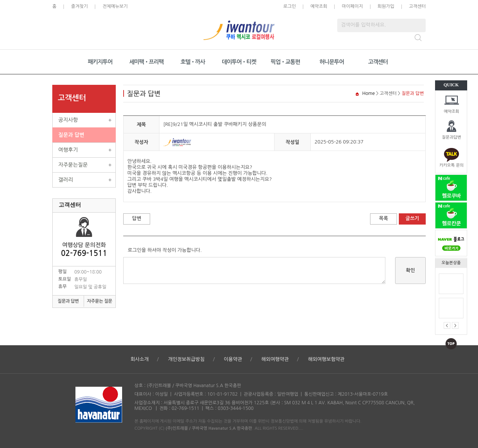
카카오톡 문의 (451, 165)
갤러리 (66, 180)
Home (368, 93)
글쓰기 (412, 218)
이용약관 (233, 359)
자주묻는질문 (73, 165)
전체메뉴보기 (115, 6)
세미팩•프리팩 (146, 62)
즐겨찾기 (79, 6)
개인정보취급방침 (186, 359)
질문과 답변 (71, 135)
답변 (137, 218)
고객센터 (417, 6)
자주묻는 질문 (100, 301)
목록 (384, 218)
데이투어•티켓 (239, 62)
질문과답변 (451, 137)
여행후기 (68, 150)
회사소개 (139, 359)
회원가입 (386, 6)
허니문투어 (332, 62)
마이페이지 (352, 6)
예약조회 (451, 112)
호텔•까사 (193, 62)
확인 (410, 270)
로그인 (289, 6)
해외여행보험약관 (326, 359)
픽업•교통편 (285, 62)
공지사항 (68, 120)
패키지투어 (100, 62)
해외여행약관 (275, 359)
